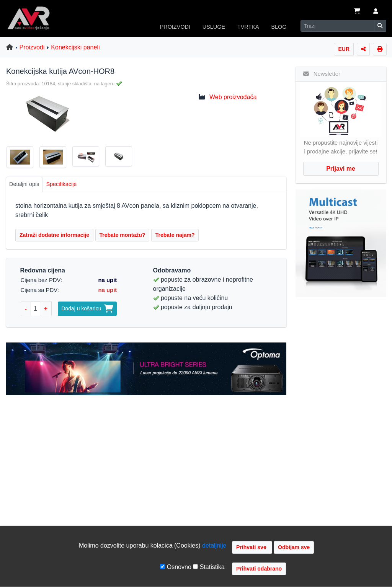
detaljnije (214, 545)
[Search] (337, 26)
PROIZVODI (175, 27)
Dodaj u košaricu (87, 308)
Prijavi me (341, 169)
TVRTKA (248, 27)
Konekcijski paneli (75, 47)
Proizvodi (32, 47)
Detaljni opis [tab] (24, 184)
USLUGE (214, 27)
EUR (344, 49)
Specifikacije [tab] (61, 184)
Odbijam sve (294, 547)
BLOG (279, 27)
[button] (376, 12)
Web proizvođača (233, 97)
